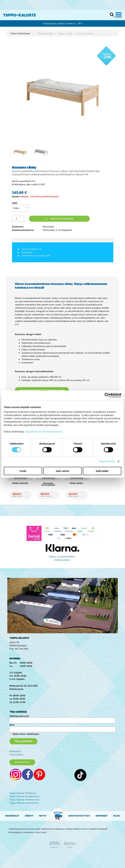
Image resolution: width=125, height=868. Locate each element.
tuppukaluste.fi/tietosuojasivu (44, 432)
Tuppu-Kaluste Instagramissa (24, 796)
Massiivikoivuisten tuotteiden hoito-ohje (42, 390)
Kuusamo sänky (85, 33)
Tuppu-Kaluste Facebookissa (24, 800)
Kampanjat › (16, 751)
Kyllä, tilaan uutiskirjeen (26, 734)
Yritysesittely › (17, 754)
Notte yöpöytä (20, 483)
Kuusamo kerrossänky (48, 484)
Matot (43, 816)
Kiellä (23, 471)
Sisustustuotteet (79, 816)
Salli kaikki (102, 471)
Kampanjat (102, 816)
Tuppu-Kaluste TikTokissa (23, 793)
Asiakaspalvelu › (62, 560)
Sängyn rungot (65, 33)
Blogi (117, 816)
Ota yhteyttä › (22, 762)
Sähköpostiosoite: (19, 716)
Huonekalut (12, 816)
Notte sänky (76, 483)
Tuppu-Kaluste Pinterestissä (24, 803)
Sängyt (29, 816)
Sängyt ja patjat (45, 33)
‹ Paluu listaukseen (20, 33)
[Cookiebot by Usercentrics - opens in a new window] (107, 395)
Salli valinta (63, 471)
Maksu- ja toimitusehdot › (62, 556)
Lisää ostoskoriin (59, 219)
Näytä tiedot (107, 461)
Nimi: (12, 725)
